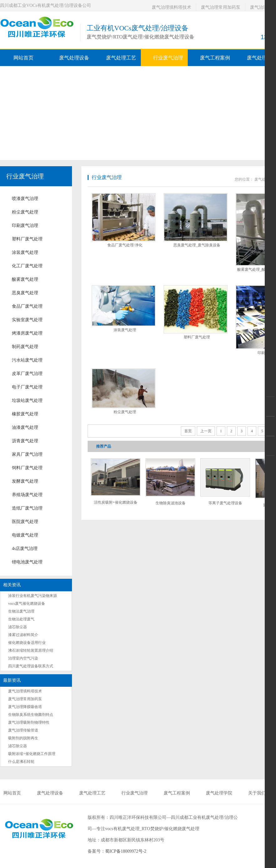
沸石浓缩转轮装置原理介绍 (31, 650)
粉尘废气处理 (25, 212)
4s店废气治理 (25, 549)
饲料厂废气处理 (27, 468)
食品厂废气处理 (27, 306)
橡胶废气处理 (25, 414)
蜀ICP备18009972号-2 (126, 851)
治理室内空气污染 (23, 658)
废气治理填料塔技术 (171, 7)
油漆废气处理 (25, 427)
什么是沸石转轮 (21, 762)
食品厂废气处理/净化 (125, 245)
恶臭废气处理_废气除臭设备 (197, 245)
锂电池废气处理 (27, 562)
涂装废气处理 (25, 252)
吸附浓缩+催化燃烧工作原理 (32, 754)
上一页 (206, 431)
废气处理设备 (50, 793)
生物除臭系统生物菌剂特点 (31, 715)
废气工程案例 (177, 793)
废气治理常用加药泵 (221, 7)
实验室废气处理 (27, 320)
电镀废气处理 (25, 535)
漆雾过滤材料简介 (23, 635)
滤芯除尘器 (18, 627)
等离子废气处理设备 (225, 503)
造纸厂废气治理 (27, 508)
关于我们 (257, 793)
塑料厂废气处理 (27, 239)
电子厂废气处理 (27, 387)
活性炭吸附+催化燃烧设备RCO (116, 505)
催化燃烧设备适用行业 (27, 643)
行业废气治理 (25, 176)
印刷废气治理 (25, 226)
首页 (188, 431)
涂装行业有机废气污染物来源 (33, 596)
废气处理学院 (219, 793)
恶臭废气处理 (25, 293)
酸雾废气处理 (25, 279)
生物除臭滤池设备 (171, 503)
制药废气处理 (25, 347)
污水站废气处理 (27, 360)
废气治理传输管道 (23, 730)
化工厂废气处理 (27, 266)
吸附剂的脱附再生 (23, 738)
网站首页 (23, 58)
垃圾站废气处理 (27, 401)
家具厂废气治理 (27, 454)
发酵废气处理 (25, 481)
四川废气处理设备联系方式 (31, 666)
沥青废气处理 (25, 441)
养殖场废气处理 (27, 495)
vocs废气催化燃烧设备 (27, 603)
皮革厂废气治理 (27, 374)
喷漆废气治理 (25, 199)
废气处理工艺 (92, 793)
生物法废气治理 (21, 611)
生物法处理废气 (21, 619)
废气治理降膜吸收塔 (25, 707)
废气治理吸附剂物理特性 (29, 722)
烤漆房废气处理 (27, 333)
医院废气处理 (25, 522)
